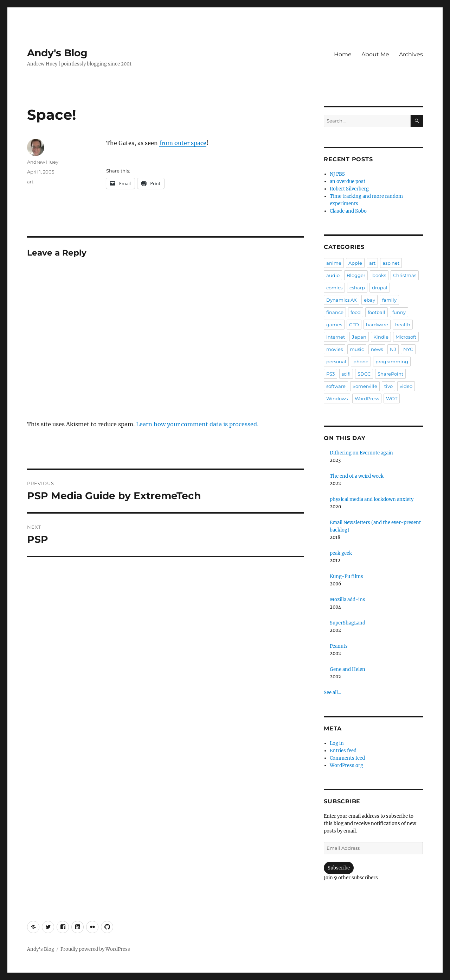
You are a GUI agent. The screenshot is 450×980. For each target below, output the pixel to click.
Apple (355, 263)
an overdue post (348, 181)
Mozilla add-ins (348, 600)
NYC (408, 349)
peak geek (341, 553)
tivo (388, 386)
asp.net (391, 263)
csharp (357, 288)
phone (361, 362)
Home (343, 54)
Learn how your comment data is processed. (197, 424)
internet (336, 337)
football (377, 312)
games (334, 325)
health (403, 325)
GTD (354, 325)
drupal (380, 288)
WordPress (367, 398)
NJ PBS (337, 174)
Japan (359, 337)
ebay (369, 300)
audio (333, 275)
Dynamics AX (342, 300)
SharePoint (390, 374)
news (377, 349)
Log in (337, 743)
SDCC (364, 374)
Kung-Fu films (346, 576)
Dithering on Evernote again (361, 453)
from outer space (183, 143)
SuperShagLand (348, 623)
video (406, 386)
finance (335, 312)
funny (399, 312)
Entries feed (343, 751)
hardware (377, 325)
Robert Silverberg (349, 189)
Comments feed (347, 758)
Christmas (405, 275)
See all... (332, 693)
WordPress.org (346, 765)
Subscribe (339, 868)
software (336, 386)
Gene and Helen (348, 669)
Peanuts (339, 646)
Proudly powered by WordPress (95, 949)
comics (334, 288)
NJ (393, 349)
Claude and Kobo (348, 211)
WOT (392, 398)
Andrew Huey (43, 162)
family (389, 300)
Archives (411, 54)
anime (334, 263)
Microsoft (406, 337)
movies (335, 349)
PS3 (330, 374)
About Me (375, 54)
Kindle (381, 337)
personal (336, 362)
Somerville (365, 386)
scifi (346, 374)
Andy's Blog (57, 53)
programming (392, 362)
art (30, 182)
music (357, 349)
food (356, 312)
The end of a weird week (357, 476)
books (379, 275)
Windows (337, 398)
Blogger (356, 275)
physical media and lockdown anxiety (372, 499)
